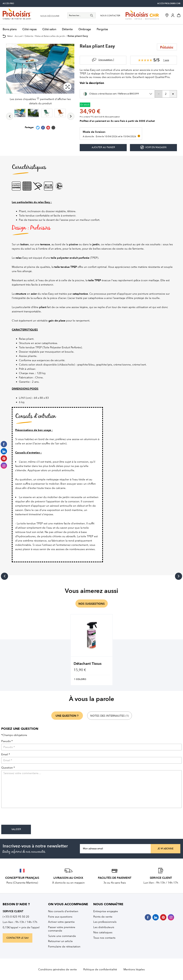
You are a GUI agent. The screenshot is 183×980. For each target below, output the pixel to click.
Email (6, 754)
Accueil (19, 36)
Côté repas (29, 29)
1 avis (166, 60)
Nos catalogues (103, 932)
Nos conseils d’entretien (63, 911)
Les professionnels (105, 922)
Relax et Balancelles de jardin (50, 36)
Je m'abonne (165, 849)
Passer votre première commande (62, 929)
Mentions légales (134, 969)
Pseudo (7, 741)
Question (8, 768)
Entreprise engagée (106, 911)
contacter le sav (18, 938)
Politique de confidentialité (100, 969)
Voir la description (92, 83)
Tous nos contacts (104, 938)
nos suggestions (92, 604)
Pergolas (102, 29)
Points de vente (103, 917)
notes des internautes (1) (110, 716)
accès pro (8, 3)
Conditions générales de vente (58, 969)
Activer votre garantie (61, 922)
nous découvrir (50, 16)
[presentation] (28, 818)
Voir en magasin (153, 147)
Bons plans (10, 29)
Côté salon (49, 29)
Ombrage (85, 29)
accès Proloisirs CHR (169, 3)
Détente (67, 29)
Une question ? (106, 60)
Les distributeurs (104, 927)
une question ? (67, 716)
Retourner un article (60, 941)
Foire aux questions (60, 917)
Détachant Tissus (88, 664)
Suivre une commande (62, 936)
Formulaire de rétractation (64, 947)
